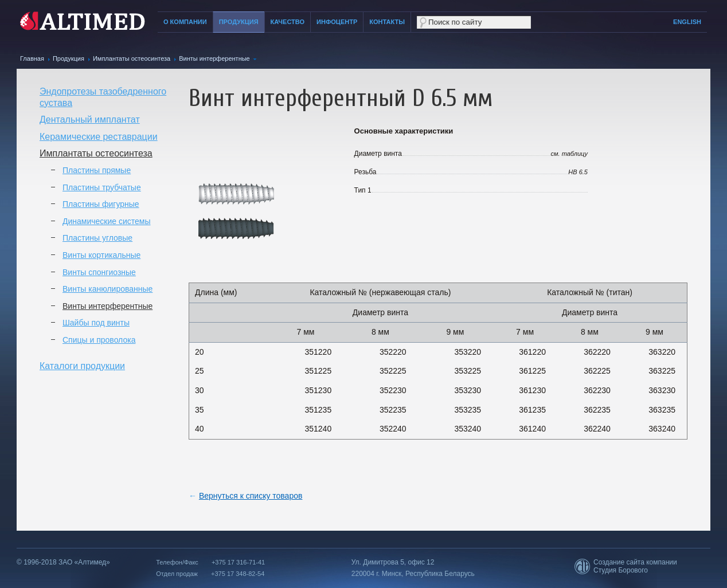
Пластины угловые (97, 238)
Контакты (387, 22)
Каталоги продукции (82, 366)
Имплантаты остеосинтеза (132, 58)
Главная (32, 58)
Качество (288, 22)
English (687, 22)
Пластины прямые (97, 170)
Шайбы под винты (96, 323)
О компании (185, 22)
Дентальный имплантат (90, 119)
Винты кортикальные (101, 255)
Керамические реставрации (99, 137)
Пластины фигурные (101, 204)
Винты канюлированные (108, 289)
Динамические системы (107, 221)
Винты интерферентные (214, 58)
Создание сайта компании (635, 562)
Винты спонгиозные (99, 272)
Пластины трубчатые (102, 187)
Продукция (239, 22)
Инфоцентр (337, 22)
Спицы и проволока (99, 340)
